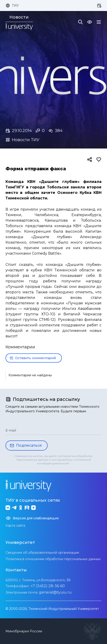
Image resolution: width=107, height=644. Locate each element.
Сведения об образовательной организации (42, 553)
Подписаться (26, 446)
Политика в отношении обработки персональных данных (53, 559)
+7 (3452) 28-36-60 (48, 586)
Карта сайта (15, 526)
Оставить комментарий (33, 358)
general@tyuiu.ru (55, 592)
